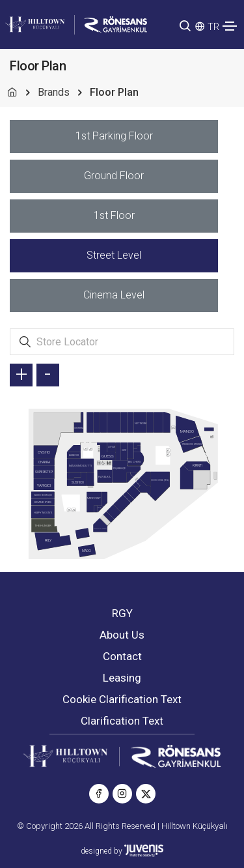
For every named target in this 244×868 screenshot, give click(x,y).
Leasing (122, 678)
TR (213, 27)
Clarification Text (122, 721)
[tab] (114, 137)
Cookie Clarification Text (122, 699)
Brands (54, 92)
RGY (122, 613)
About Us (122, 635)
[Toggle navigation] (230, 26)
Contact (122, 656)
